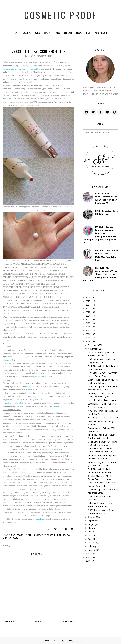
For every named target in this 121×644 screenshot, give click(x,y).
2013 (88, 554)
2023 (88, 308)
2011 (88, 561)
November (93, 349)
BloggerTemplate (76, 641)
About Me (27, 33)
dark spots (17, 535)
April (90, 539)
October (92, 517)
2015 (88, 338)
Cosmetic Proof (61, 15)
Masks (79, 33)
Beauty (47, 33)
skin (5, 538)
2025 (88, 301)
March (91, 543)
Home (16, 33)
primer (58, 535)
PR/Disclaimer (101, 33)
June (90, 532)
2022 (88, 312)
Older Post (67, 621)
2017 (88, 330)
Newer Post (10, 621)
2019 (88, 323)
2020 (88, 319)
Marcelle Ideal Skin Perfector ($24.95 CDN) (21, 69)
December (93, 345)
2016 (88, 334)
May (90, 535)
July (90, 528)
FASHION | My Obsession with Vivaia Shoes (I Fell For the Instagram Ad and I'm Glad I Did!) (100, 274)
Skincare (68, 33)
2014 (88, 341)
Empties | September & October (103, 418)
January (91, 550)
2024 (88, 305)
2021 (88, 316)
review (66, 535)
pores (50, 535)
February (92, 546)
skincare (13, 538)
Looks (57, 33)
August (91, 524)
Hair (88, 33)
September (93, 521)
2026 (88, 297)
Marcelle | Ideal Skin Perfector (102, 400)
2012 (88, 557)
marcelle (41, 535)
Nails (37, 33)
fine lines (30, 535)
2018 (88, 327)
